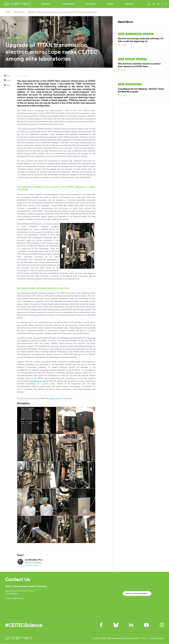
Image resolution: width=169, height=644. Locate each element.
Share (7, 76)
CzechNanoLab (36, 381)
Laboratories (68, 4)
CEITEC (8, 12)
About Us (129, 4)
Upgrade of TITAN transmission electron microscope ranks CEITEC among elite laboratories (62, 12)
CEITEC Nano (19, 12)
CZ (158, 4)
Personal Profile (33, 565)
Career (110, 4)
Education (91, 4)
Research (46, 4)
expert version (55, 398)
